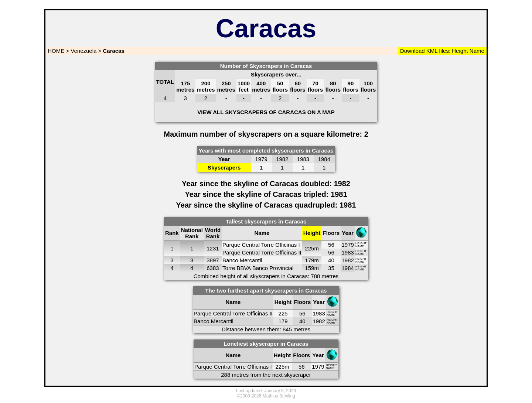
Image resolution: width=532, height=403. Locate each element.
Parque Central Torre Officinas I (261, 245)
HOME (55, 51)
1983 (347, 252)
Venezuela (83, 51)
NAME (360, 246)
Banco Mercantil (242, 260)
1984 (347, 268)
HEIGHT (361, 243)
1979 (347, 245)
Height (459, 51)
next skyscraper (292, 375)
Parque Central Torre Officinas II (262, 252)
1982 (347, 260)
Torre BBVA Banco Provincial (258, 268)
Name (477, 51)
